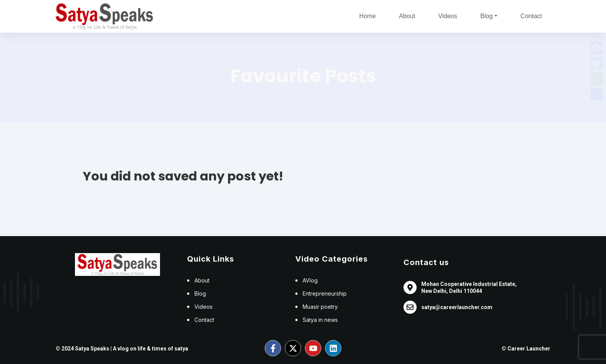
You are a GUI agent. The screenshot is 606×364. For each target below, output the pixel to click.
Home (368, 16)
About (407, 16)
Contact (531, 16)
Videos (448, 16)
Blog (487, 16)
